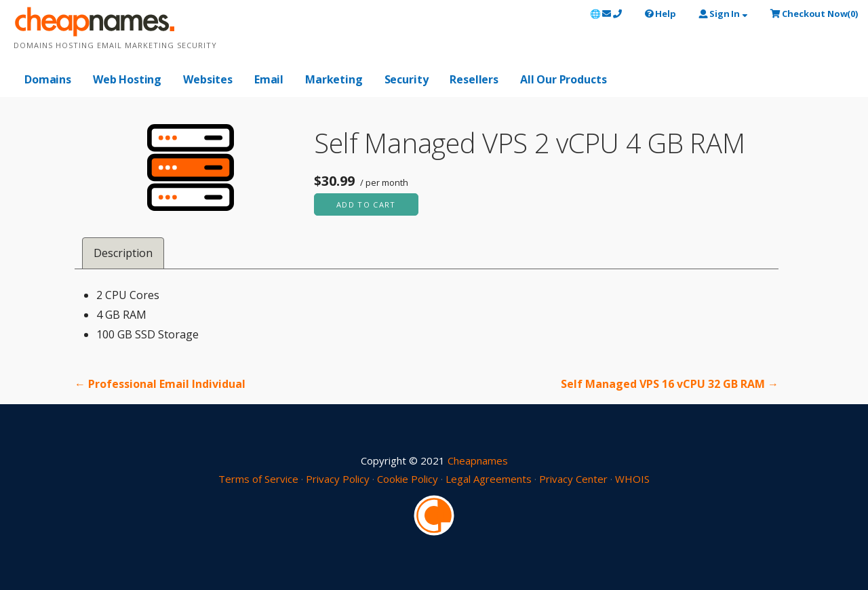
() (814, 14)
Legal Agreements (489, 479)
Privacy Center (573, 479)
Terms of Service (258, 479)
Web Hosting (127, 79)
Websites (208, 79)
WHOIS (632, 479)
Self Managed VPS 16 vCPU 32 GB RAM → (670, 384)
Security (407, 79)
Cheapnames (478, 460)
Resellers (474, 79)
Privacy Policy (338, 479)
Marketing (334, 79)
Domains (48, 79)
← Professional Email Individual (160, 384)
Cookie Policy (408, 479)
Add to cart (366, 204)
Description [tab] (123, 253)
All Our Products (563, 79)
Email (269, 79)
